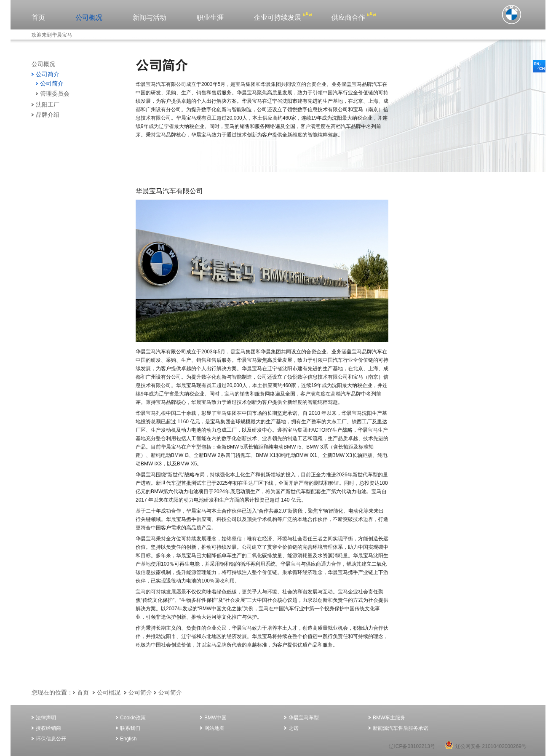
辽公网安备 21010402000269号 (486, 746)
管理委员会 (55, 93)
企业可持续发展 (278, 17)
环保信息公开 (51, 739)
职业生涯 (210, 17)
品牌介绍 (48, 115)
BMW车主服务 (389, 718)
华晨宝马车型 (304, 718)
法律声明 (46, 718)
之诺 (294, 728)
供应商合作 (348, 17)
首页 (38, 17)
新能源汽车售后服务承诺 (401, 728)
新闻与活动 (150, 17)
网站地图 (214, 728)
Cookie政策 (133, 718)
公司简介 (48, 74)
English (128, 739)
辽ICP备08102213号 (412, 746)
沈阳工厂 (48, 104)
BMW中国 (215, 718)
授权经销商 (48, 728)
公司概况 (89, 17)
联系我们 (130, 728)
